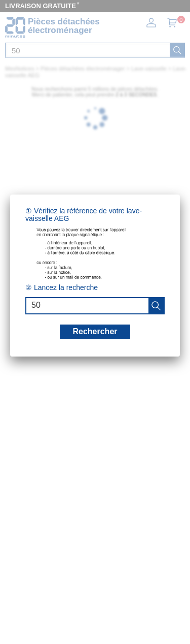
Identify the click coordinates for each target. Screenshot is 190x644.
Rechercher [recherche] (95, 331)
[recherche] (156, 306)
